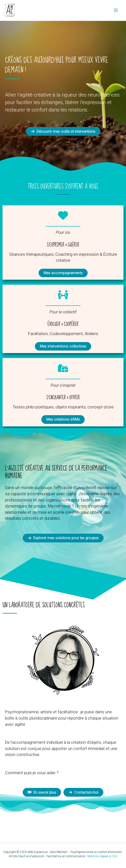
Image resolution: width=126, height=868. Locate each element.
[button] (63, 131)
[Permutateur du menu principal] (116, 10)
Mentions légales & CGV (102, 856)
